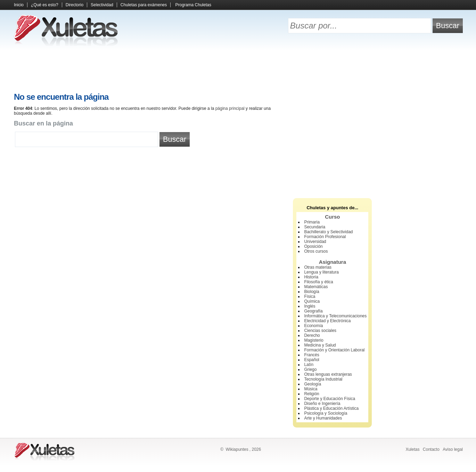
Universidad (315, 242)
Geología (313, 384)
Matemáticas (316, 287)
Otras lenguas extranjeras (328, 374)
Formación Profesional (325, 237)
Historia (311, 277)
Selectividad (102, 5)
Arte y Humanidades (323, 418)
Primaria (312, 222)
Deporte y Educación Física (330, 399)
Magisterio (314, 340)
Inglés (310, 306)
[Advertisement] (238, 70)
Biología (311, 292)
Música (311, 389)
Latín (309, 365)
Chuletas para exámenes (144, 5)
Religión (311, 394)
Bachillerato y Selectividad (328, 232)
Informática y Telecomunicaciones (335, 316)
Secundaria (315, 227)
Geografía (313, 311)
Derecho (312, 335)
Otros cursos (316, 251)
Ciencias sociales (320, 331)
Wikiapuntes (237, 449)
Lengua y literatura (321, 272)
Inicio (19, 5)
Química (312, 301)
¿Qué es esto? (45, 5)
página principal (230, 108)
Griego (310, 369)
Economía (313, 326)
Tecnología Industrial (323, 379)
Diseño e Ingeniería (322, 404)
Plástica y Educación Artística (331, 408)
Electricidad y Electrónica (327, 321)
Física (310, 296)
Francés (311, 355)
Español (311, 360)
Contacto (431, 449)
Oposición (313, 246)
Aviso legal (453, 449)
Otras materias (318, 267)
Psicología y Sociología (326, 413)
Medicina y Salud (320, 345)
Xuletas (412, 449)
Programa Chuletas (193, 5)
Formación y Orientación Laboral (334, 350)
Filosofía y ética (318, 282)
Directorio (75, 5)
